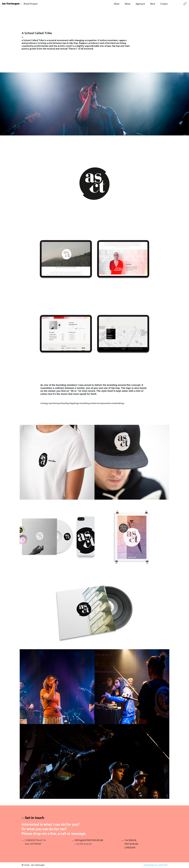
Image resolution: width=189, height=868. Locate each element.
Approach (140, 4)
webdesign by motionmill (155, 865)
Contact (164, 4)
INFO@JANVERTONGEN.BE (89, 840)
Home (117, 4)
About (128, 4)
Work (153, 4)
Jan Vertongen (11, 4)
